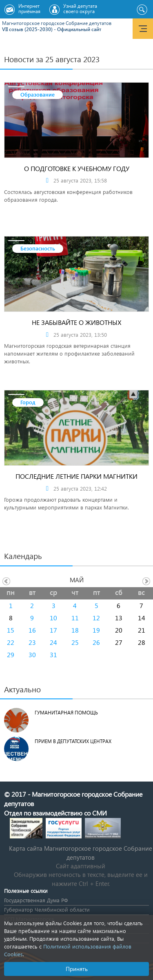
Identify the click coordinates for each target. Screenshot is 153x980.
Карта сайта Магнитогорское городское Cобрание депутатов (81, 853)
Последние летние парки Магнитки (76, 476)
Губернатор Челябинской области (47, 909)
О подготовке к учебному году (77, 168)
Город (28, 402)
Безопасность (38, 248)
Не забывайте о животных (76, 322)
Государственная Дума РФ (36, 900)
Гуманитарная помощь (66, 713)
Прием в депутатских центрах (73, 741)
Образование (38, 94)
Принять (77, 969)
